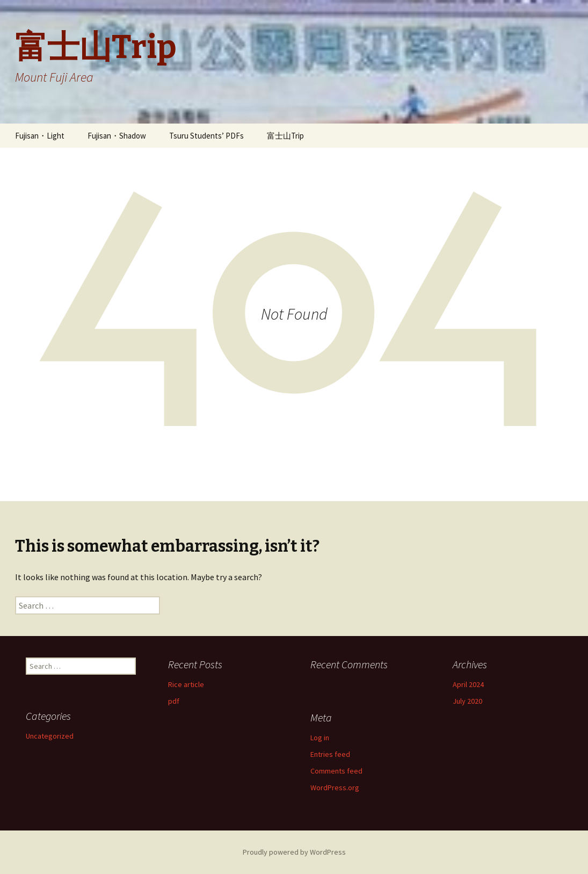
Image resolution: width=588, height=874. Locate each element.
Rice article (186, 684)
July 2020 (467, 701)
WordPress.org (335, 788)
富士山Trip (285, 136)
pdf (174, 701)
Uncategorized (50, 736)
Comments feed (336, 771)
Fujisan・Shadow (117, 136)
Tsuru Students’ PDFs (206, 136)
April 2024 (468, 684)
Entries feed (330, 754)
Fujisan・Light (40, 136)
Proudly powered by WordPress (294, 852)
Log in (320, 738)
